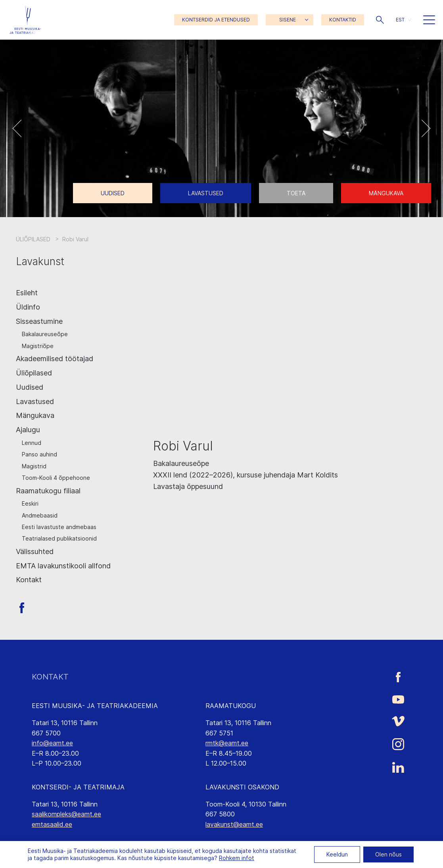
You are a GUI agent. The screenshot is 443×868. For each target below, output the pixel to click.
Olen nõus (388, 854)
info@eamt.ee (52, 743)
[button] (380, 20)
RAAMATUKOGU (231, 706)
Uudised (113, 193)
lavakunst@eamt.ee (234, 824)
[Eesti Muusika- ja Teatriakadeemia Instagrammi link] (398, 744)
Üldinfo (28, 307)
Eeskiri (30, 503)
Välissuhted (35, 551)
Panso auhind (39, 454)
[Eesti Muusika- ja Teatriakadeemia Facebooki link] (398, 677)
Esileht (27, 293)
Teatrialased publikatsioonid (59, 538)
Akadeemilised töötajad (55, 359)
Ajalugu (28, 430)
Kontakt (29, 580)
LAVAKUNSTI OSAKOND (242, 787)
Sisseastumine (39, 321)
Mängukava (386, 193)
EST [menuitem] (400, 20)
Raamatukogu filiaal (48, 491)
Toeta (296, 193)
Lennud (32, 443)
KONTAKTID (343, 20)
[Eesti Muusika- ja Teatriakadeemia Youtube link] (398, 699)
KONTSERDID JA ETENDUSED (216, 20)
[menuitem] (404, 20)
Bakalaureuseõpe (45, 334)
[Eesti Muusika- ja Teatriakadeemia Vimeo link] (398, 721)
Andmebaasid (40, 515)
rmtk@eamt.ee (227, 743)
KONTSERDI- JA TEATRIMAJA (78, 787)
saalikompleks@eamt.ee (66, 814)
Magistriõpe (38, 346)
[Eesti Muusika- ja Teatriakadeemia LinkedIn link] (398, 768)
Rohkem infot (237, 858)
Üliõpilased (34, 373)
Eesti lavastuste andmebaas (59, 527)
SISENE (288, 20)
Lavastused (206, 193)
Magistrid (34, 466)
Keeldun (337, 854)
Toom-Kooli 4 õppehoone (56, 478)
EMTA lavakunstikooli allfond (63, 566)
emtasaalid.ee (52, 824)
